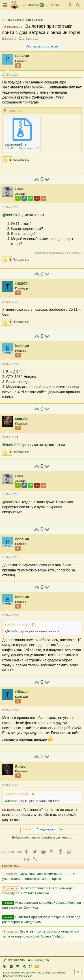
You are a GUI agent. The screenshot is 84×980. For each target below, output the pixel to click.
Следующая (46, 829)
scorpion (22, 419)
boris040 (11, 39)
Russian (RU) (38, 960)
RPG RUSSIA (14, 960)
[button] (5, 5)
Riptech (21, 766)
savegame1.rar (16, 144)
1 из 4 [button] (27, 829)
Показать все (21, 160)
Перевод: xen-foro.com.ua (18, 976)
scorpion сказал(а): (18, 624)
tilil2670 (21, 283)
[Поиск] (78, 5)
